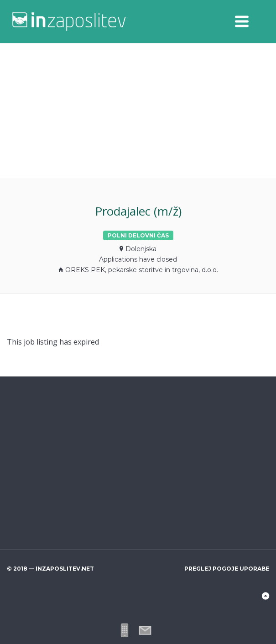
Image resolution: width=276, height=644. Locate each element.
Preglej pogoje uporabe (227, 569)
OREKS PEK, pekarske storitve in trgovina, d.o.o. (142, 270)
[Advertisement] (138, 111)
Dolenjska (141, 249)
